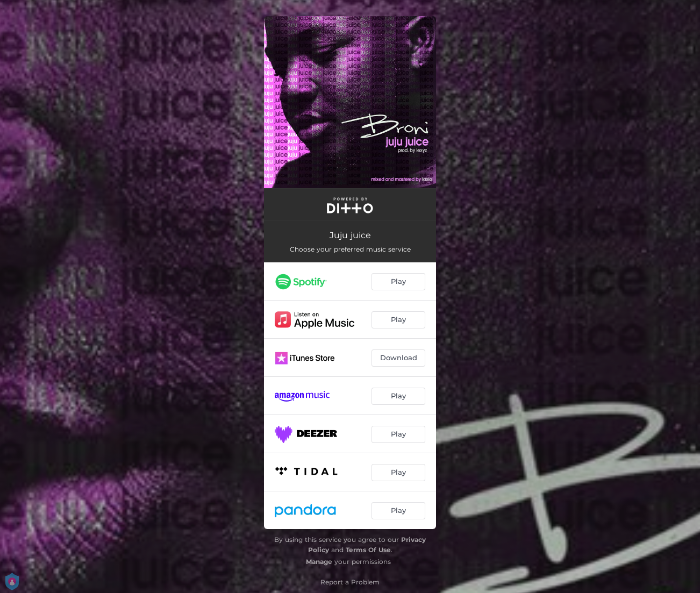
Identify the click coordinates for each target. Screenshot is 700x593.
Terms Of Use (368, 550)
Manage (319, 562)
